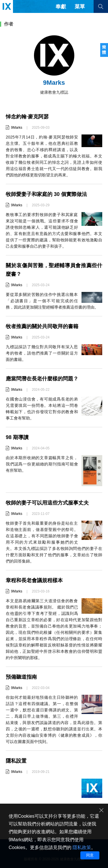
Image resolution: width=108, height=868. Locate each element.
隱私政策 (82, 847)
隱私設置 (16, 761)
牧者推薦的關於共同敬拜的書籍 (42, 326)
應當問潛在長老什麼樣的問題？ (42, 379)
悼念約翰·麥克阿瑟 (27, 117)
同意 (90, 855)
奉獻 (61, 7)
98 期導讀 (17, 437)
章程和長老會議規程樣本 (34, 580)
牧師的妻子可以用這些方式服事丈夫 (47, 503)
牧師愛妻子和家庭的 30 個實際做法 (46, 194)
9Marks (17, 128)
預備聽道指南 (21, 677)
